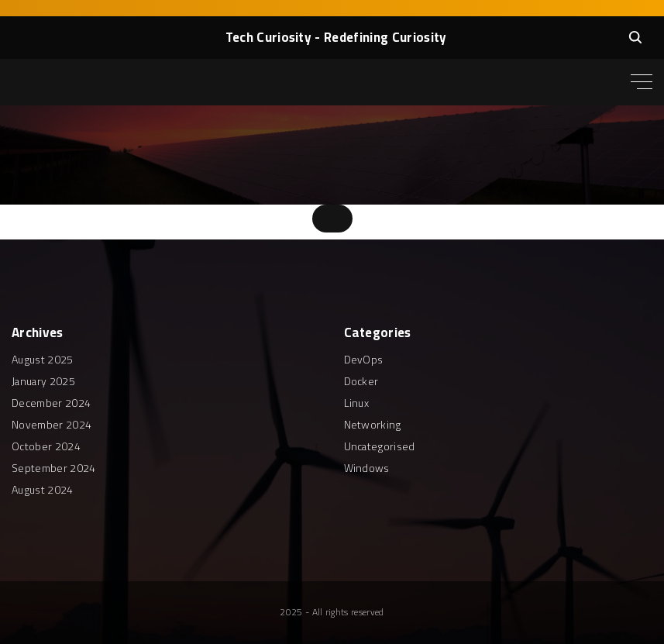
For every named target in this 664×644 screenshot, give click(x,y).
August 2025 (43, 360)
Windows (367, 468)
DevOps (364, 360)
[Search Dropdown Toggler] (635, 37)
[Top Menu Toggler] (642, 82)
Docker (361, 381)
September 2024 (53, 468)
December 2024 (51, 403)
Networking (373, 425)
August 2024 (43, 490)
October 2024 (46, 446)
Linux (357, 403)
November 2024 (52, 425)
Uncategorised (380, 446)
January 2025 (43, 381)
